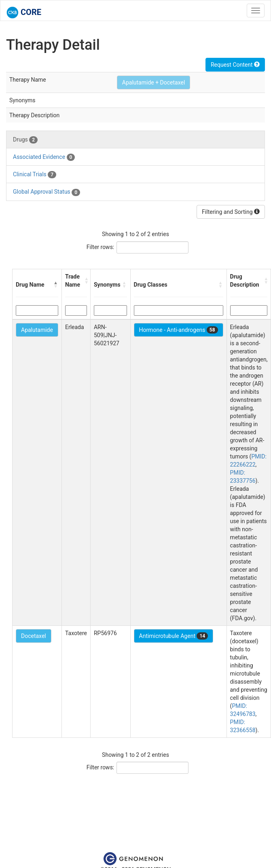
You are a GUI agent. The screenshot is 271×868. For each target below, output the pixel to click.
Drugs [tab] (25, 140)
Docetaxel (34, 636)
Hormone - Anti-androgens (179, 330)
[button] (56, 285)
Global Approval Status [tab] (47, 192)
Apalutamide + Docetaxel (154, 82)
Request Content (235, 65)
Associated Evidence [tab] (44, 157)
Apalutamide (37, 330)
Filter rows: (101, 247)
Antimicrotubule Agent (174, 636)
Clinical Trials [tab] (35, 175)
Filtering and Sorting (231, 212)
